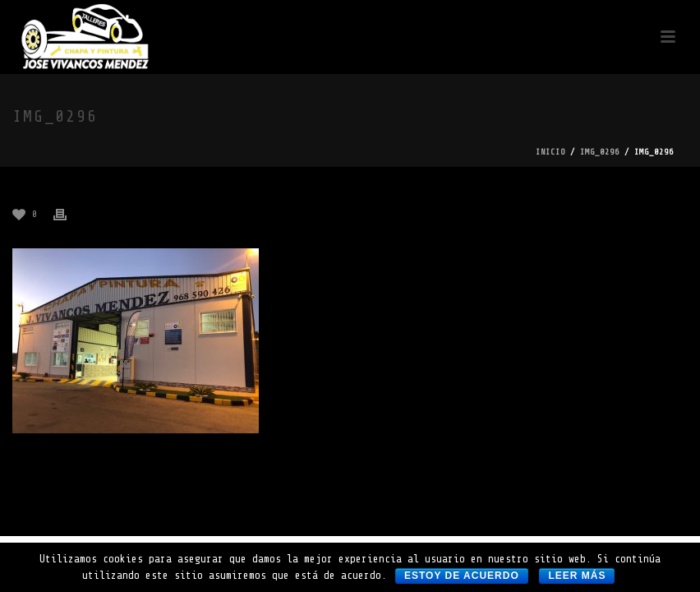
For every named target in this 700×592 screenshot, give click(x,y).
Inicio (550, 152)
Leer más (577, 576)
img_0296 (600, 152)
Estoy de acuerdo (462, 576)
